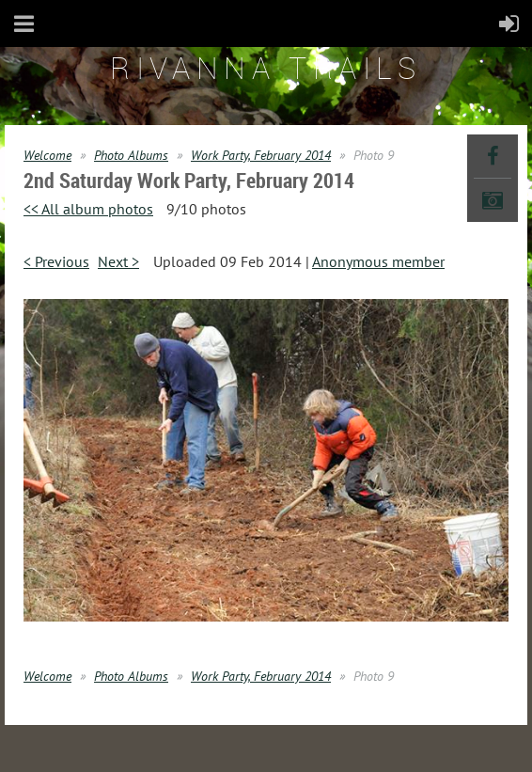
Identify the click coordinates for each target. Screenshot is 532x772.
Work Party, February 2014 (261, 155)
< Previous (56, 261)
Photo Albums (131, 155)
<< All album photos (88, 209)
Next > (118, 261)
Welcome (47, 155)
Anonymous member (378, 261)
